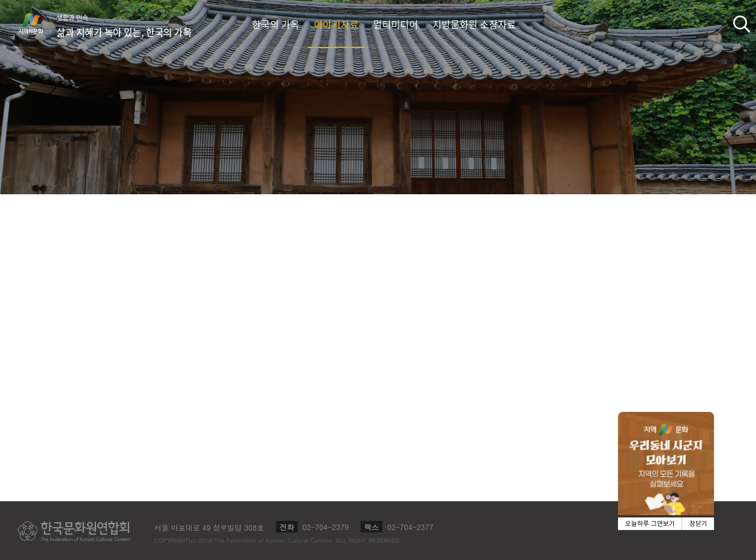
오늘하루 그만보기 (650, 524)
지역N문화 (37, 23)
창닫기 (698, 524)
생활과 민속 (124, 26)
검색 (742, 24)
